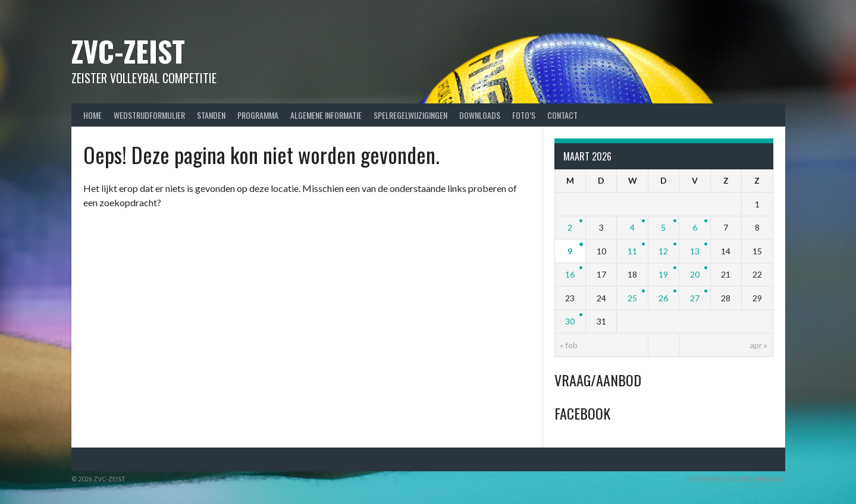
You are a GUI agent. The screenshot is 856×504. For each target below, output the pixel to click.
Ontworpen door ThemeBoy (735, 479)
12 (663, 251)
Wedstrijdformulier (149, 115)
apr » (759, 345)
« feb (569, 345)
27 (695, 298)
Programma (258, 115)
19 (663, 274)
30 (570, 321)
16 (570, 274)
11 (632, 251)
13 (695, 251)
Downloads (480, 115)
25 (632, 298)
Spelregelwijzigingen (410, 115)
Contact (562, 115)
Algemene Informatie (326, 115)
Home (93, 115)
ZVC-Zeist (128, 51)
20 (695, 274)
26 (663, 298)
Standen (211, 115)
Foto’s (524, 115)
